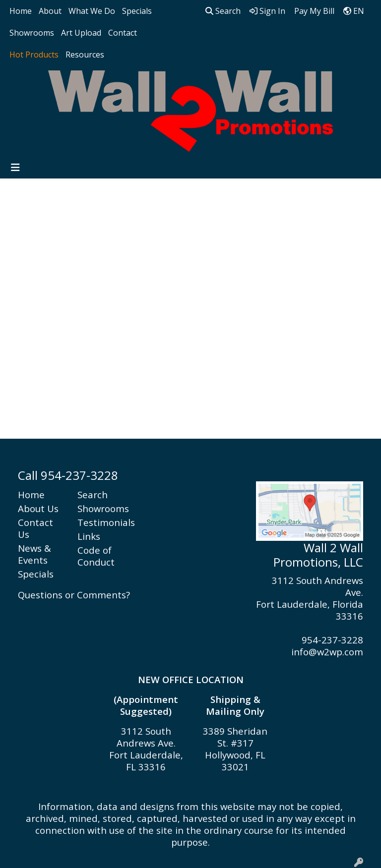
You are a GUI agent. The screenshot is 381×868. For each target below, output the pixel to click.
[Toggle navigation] (15, 168)
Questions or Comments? (74, 595)
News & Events (34, 554)
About (50, 11)
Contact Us (35, 528)
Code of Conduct (96, 556)
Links (89, 536)
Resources (85, 55)
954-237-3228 (332, 640)
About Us (38, 508)
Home (21, 11)
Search (223, 11)
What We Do (92, 11)
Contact (123, 33)
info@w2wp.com (327, 652)
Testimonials (101, 522)
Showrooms (32, 33)
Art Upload (81, 33)
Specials (137, 11)
